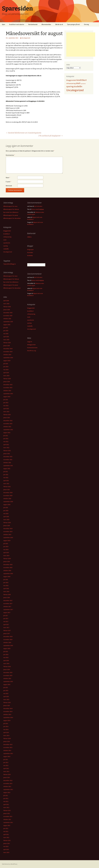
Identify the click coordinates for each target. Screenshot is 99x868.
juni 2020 (6, 511)
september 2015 (8, 681)
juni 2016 (6, 654)
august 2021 (7, 469)
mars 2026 (6, 304)
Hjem (3, 24)
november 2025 (8, 316)
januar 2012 (7, 813)
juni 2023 (6, 403)
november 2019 (8, 532)
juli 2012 (6, 795)
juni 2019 (6, 547)
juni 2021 (6, 475)
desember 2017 (8, 600)
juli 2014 (6, 723)
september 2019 (8, 538)
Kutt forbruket (38, 206)
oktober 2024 (7, 355)
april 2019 (6, 553)
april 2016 (6, 660)
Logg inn (30, 342)
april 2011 (6, 834)
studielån (6, 249)
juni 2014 (6, 726)
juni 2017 (6, 618)
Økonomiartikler (46, 24)
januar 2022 (7, 454)
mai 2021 (6, 478)
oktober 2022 (7, 427)
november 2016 (8, 639)
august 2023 (7, 397)
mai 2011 (6, 831)
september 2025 (8, 322)
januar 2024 (7, 382)
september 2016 (8, 645)
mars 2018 (6, 592)
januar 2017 (7, 633)
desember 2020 (8, 493)
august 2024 (7, 361)
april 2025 (6, 337)
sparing (6, 246)
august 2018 (7, 577)
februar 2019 (7, 559)
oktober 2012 (7, 786)
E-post (9, 182)
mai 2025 (6, 334)
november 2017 (8, 603)
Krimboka (30, 256)
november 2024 (8, 352)
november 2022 (8, 424)
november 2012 (8, 783)
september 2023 (8, 394)
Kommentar (10, 155)
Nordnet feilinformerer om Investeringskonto (23, 133)
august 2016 (7, 648)
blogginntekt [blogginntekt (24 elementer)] (71, 80)
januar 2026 (7, 310)
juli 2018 (6, 580)
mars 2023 (6, 412)
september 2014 (8, 717)
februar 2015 (7, 702)
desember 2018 (8, 565)
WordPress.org (32, 351)
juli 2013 (6, 759)
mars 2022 (6, 448)
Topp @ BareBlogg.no (10, 264)
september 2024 (8, 358)
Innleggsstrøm (31, 345)
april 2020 (6, 517)
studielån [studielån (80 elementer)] (78, 86)
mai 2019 (6, 550)
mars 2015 (6, 699)
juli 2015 (6, 687)
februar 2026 (7, 307)
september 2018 (8, 574)
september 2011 (8, 822)
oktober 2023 (7, 391)
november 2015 (8, 675)
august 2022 (7, 433)
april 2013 (6, 768)
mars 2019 (6, 556)
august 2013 (7, 756)
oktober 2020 (7, 499)
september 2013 (8, 753)
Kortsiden (30, 253)
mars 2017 (6, 627)
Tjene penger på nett (73, 24)
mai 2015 (6, 693)
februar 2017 (7, 630)
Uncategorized (26, 38)
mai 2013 (6, 765)
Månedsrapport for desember (12, 218)
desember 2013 (8, 744)
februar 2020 (7, 523)
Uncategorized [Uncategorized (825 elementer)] (75, 90)
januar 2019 (7, 562)
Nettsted (9, 186)
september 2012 (8, 789)
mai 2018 (6, 586)
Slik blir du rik (59, 24)
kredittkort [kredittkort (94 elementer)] (82, 80)
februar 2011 (7, 840)
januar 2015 (7, 705)
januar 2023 (7, 418)
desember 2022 (8, 421)
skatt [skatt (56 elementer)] (78, 83)
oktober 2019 (7, 535)
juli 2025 (6, 328)
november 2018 (8, 568)
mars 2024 (6, 376)
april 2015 (6, 696)
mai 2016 (6, 657)
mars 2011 (6, 837)
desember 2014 (8, 708)
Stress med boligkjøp (38, 209)
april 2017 (6, 624)
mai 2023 (6, 406)
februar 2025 (7, 343)
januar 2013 (7, 777)
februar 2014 (7, 738)
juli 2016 (6, 651)
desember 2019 (8, 529)
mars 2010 (6, 852)
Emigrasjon (30, 250)
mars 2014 (6, 735)
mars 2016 (6, 663)
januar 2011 (7, 843)
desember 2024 (8, 349)
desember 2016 (8, 636)
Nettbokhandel (33, 24)
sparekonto (7, 243)
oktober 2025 (7, 319)
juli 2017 (6, 615)
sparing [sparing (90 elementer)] (70, 86)
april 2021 (6, 481)
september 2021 (8, 466)
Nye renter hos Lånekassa (11, 212)
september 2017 (8, 609)
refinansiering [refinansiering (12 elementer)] (71, 83)
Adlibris (29, 237)
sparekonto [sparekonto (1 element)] (83, 84)
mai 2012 (6, 801)
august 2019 (7, 541)
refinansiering (7, 237)
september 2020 (8, 502)
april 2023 (6, 409)
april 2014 (6, 732)
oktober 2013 (7, 750)
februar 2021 (7, 487)
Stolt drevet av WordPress (10, 864)
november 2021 (8, 460)
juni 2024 (6, 367)
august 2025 (7, 325)
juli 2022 (6, 436)
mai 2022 (6, 442)
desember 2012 (8, 780)
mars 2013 (6, 771)
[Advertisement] (81, 45)
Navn (8, 178)
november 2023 (8, 388)
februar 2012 (7, 810)
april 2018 (6, 589)
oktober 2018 (7, 571)
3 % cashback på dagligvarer (51, 136)
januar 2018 (7, 597)
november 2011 (8, 816)
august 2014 (7, 720)
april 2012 (6, 804)
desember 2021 (8, 457)
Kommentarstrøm (32, 348)
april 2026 (6, 301)
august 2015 (7, 684)
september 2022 (8, 430)
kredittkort (7, 234)
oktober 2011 (7, 819)
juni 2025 (6, 331)
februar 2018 (7, 595)
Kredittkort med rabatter (17, 24)
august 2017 (7, 612)
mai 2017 (6, 621)
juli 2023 (6, 400)
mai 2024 (6, 370)
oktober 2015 (7, 678)
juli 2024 (6, 364)
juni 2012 (6, 798)
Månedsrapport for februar (11, 209)
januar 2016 (7, 669)
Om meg (86, 24)
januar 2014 (7, 741)
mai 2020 (6, 514)
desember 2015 (8, 672)
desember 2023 (8, 385)
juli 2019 (6, 544)
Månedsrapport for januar (11, 215)
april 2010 (6, 849)
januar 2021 (7, 490)
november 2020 (8, 496)
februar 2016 (7, 666)
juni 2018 (6, 583)
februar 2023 (7, 415)
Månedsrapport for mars (10, 206)
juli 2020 (6, 508)
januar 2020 (7, 526)
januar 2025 (7, 346)
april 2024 (6, 373)
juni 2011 (6, 828)
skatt (5, 240)
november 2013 (8, 747)
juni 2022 (6, 439)
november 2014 (8, 711)
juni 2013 (6, 762)
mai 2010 (6, 846)
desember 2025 (8, 313)
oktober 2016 (7, 642)
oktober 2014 (7, 714)
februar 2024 (7, 379)
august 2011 (7, 825)
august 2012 (7, 792)
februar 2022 (7, 451)
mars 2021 (6, 484)
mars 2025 (6, 340)
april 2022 (6, 445)
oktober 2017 (7, 606)
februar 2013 (7, 774)
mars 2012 (6, 807)
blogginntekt (7, 231)
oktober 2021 (7, 463)
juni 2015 (6, 690)
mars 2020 (6, 520)
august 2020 (7, 505)
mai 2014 (6, 729)
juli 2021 (6, 472)
